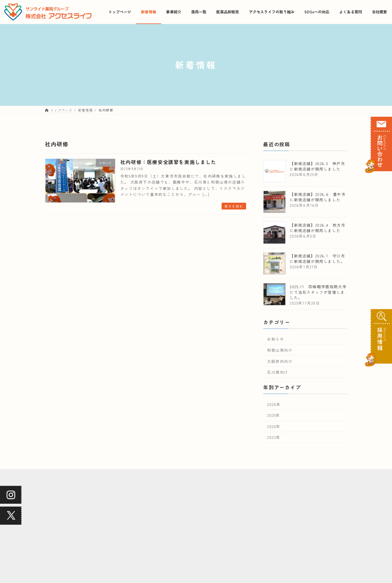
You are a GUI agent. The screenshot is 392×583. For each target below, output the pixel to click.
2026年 (274, 404)
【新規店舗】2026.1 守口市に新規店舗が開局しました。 (317, 258)
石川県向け (278, 372)
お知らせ (275, 339)
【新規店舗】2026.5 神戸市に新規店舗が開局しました (317, 166)
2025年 (274, 415)
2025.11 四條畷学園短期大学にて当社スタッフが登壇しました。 (318, 292)
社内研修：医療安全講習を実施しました (168, 162)
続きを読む (234, 206)
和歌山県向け (280, 350)
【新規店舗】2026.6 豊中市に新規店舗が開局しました (318, 197)
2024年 (274, 426)
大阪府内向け (280, 361)
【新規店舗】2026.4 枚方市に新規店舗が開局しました (318, 227)
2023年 (274, 437)
